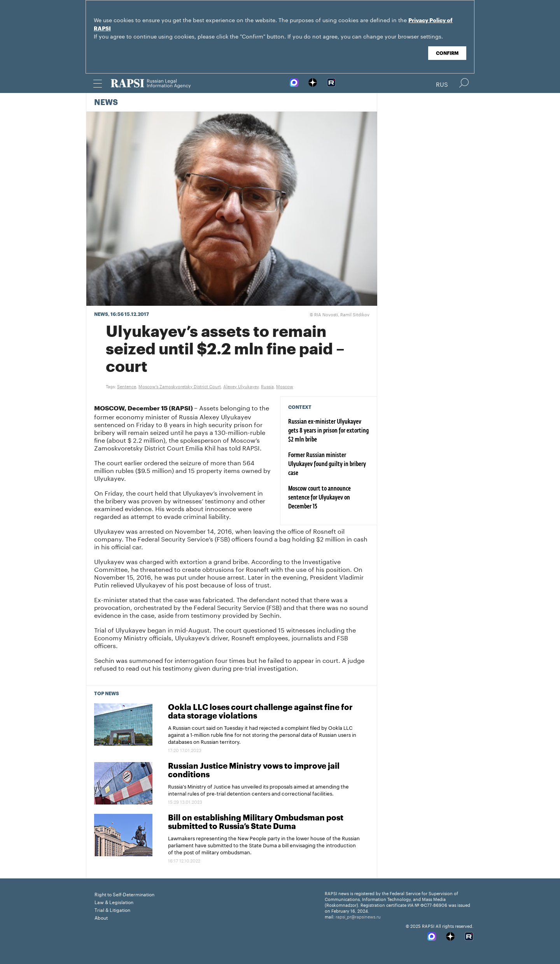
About (101, 917)
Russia (267, 386)
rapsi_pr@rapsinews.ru (358, 916)
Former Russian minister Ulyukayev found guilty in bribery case (327, 464)
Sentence (127, 386)
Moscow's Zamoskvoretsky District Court (180, 386)
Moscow (285, 386)
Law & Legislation (114, 902)
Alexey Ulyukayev (241, 386)
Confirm (447, 53)
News (106, 103)
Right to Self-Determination (124, 894)
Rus (442, 84)
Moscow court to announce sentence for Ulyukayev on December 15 (319, 498)
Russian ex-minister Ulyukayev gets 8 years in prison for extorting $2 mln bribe (328, 431)
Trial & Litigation (112, 909)
